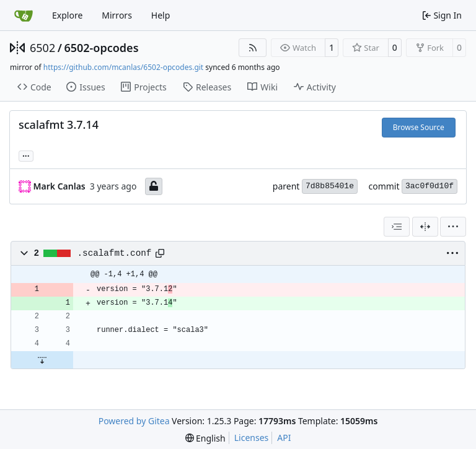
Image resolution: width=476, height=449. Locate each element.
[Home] (24, 15)
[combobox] (397, 227)
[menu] (453, 227)
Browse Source (419, 127)
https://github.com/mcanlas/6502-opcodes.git (123, 67)
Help (161, 15)
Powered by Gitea (134, 421)
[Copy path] (160, 253)
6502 (42, 48)
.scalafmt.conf (115, 253)
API (284, 438)
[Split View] (425, 227)
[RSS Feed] (253, 48)
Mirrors (117, 15)
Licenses (252, 438)
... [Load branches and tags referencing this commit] (26, 155)
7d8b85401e (330, 186)
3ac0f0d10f (430, 186)
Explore (67, 15)
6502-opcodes (101, 48)
